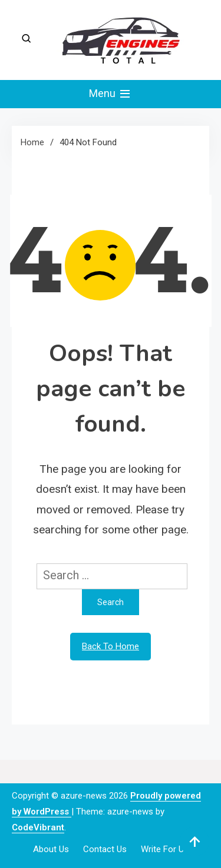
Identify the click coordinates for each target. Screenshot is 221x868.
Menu (111, 94)
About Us (51, 849)
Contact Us (105, 849)
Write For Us (165, 849)
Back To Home (111, 646)
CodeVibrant (38, 827)
